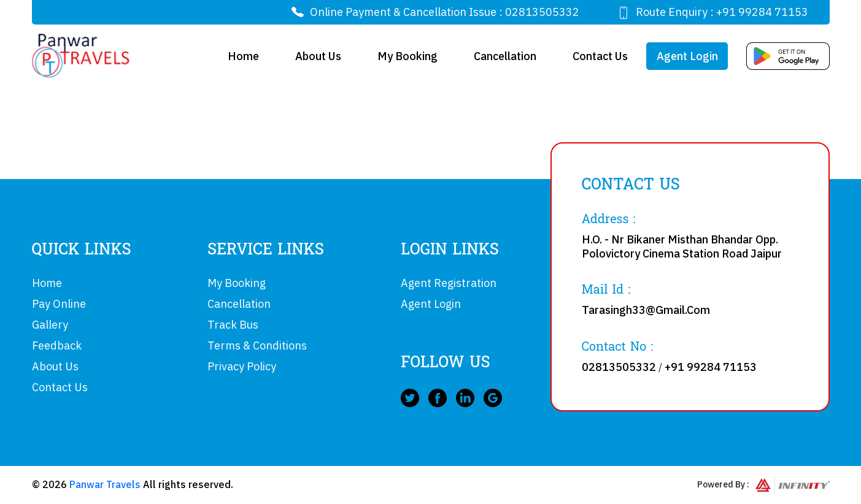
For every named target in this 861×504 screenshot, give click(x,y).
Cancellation (505, 56)
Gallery (50, 325)
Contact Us (600, 56)
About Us (318, 56)
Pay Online (59, 304)
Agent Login (687, 56)
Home (243, 56)
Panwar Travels (105, 484)
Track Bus (233, 325)
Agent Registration (449, 283)
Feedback (57, 346)
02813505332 (542, 12)
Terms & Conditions (257, 346)
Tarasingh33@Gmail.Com (646, 310)
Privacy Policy (242, 366)
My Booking (407, 56)
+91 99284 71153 (762, 12)
